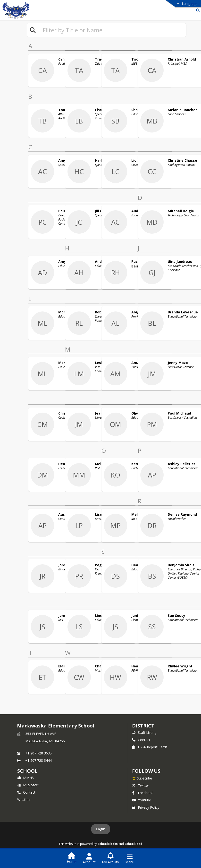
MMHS (25, 778)
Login (101, 829)
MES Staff (28, 785)
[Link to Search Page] (197, 10)
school (27, 771)
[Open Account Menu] (89, 859)
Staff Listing (144, 732)
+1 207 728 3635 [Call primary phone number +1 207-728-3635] (38, 753)
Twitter (141, 785)
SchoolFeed (133, 844)
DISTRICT (143, 726)
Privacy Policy (146, 807)
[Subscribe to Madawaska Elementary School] (142, 778)
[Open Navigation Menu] (130, 859)
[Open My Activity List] (110, 859)
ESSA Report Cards (150, 747)
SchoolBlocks (108, 844)
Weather (24, 800)
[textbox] (112, 30)
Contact (141, 740)
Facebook (143, 793)
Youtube (142, 800)
